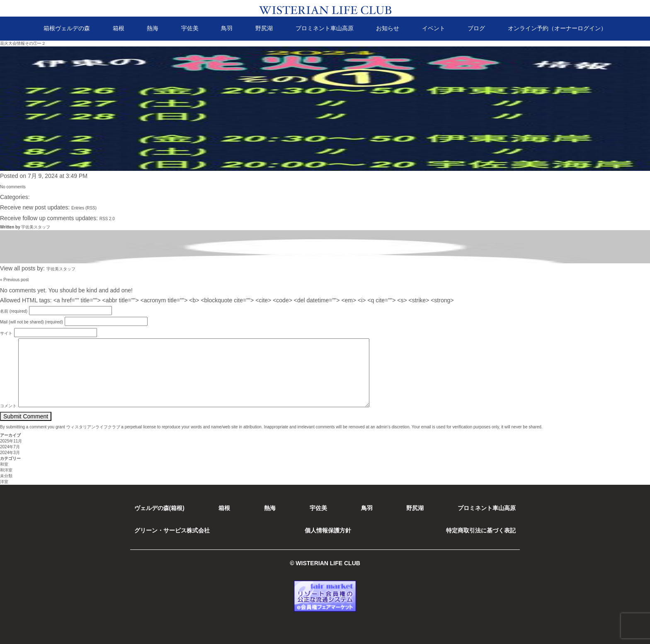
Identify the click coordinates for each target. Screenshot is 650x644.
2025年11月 (11, 441)
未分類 (6, 476)
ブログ (476, 28)
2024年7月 (10, 447)
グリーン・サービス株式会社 (172, 530)
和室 (4, 464)
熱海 (153, 28)
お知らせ (388, 28)
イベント (434, 28)
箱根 (119, 28)
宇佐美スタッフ (36, 227)
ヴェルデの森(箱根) (159, 508)
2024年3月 (10, 453)
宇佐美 (190, 28)
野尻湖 (264, 28)
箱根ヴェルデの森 (67, 28)
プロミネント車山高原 (325, 28)
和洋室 (6, 470)
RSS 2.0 (107, 219)
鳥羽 (227, 28)
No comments (13, 187)
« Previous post (14, 280)
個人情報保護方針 (328, 530)
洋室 (4, 482)
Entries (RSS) (84, 208)
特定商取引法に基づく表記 (481, 530)
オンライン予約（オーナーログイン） (557, 28)
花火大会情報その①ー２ (23, 43)
